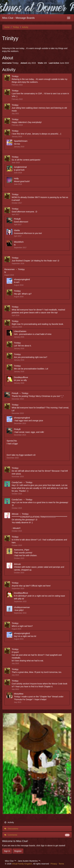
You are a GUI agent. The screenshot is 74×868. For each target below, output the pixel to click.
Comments (37, 835)
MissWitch (19, 242)
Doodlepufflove (21, 377)
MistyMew (19, 694)
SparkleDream (21, 141)
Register (18, 851)
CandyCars (17, 482)
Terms (61, 864)
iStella (17, 230)
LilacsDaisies (20, 331)
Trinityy (15, 76)
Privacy (54, 864)
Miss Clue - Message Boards (18, 18)
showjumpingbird (22, 279)
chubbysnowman (22, 607)
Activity (9, 822)
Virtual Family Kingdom (22, 864)
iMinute (15, 514)
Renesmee (10, 269)
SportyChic (12, 441)
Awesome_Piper (22, 550)
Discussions (11, 829)
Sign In (7, 851)
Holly (16, 178)
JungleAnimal (20, 167)
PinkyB (17, 219)
